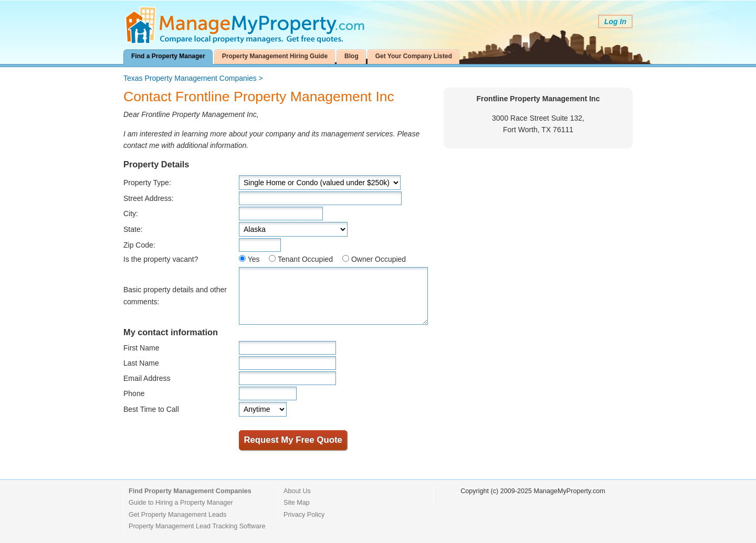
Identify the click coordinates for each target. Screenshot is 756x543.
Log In (615, 22)
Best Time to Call (151, 409)
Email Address (147, 378)
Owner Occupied (379, 259)
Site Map (297, 503)
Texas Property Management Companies (190, 78)
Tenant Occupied (305, 259)
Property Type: (147, 183)
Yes (254, 259)
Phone (134, 393)
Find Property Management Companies (190, 491)
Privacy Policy (304, 515)
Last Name (141, 363)
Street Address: (149, 198)
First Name (141, 348)
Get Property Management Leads (177, 515)
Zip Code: (139, 245)
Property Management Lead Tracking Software (197, 526)
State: (133, 229)
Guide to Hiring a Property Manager (181, 503)
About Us (297, 491)
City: (131, 214)
